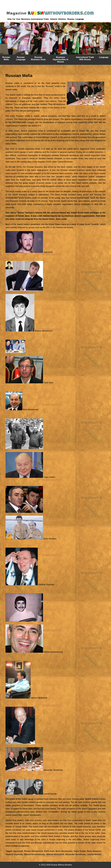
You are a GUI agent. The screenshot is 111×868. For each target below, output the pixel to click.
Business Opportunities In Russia (61, 59)
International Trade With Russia (85, 58)
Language (104, 57)
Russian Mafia (6, 58)
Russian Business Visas (38, 58)
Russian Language (21, 58)
